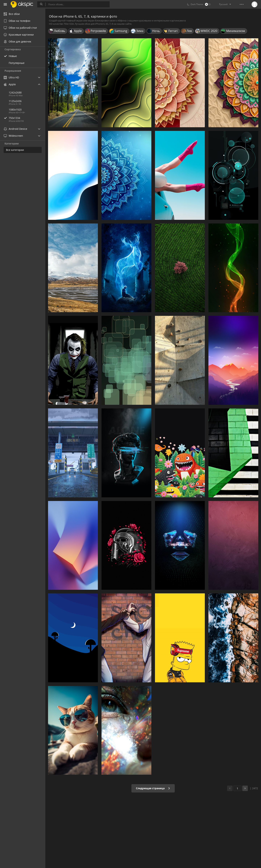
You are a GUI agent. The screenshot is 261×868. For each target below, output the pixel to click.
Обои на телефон (17, 21)
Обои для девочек (17, 41)
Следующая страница (153, 788)
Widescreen (13, 136)
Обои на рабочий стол (20, 28)
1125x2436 (15, 101)
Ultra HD (11, 77)
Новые (13, 56)
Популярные (17, 63)
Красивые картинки (19, 35)
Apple (10, 84)
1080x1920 (15, 110)
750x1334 (27, 118)
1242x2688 (15, 92)
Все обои (12, 14)
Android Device (15, 129)
